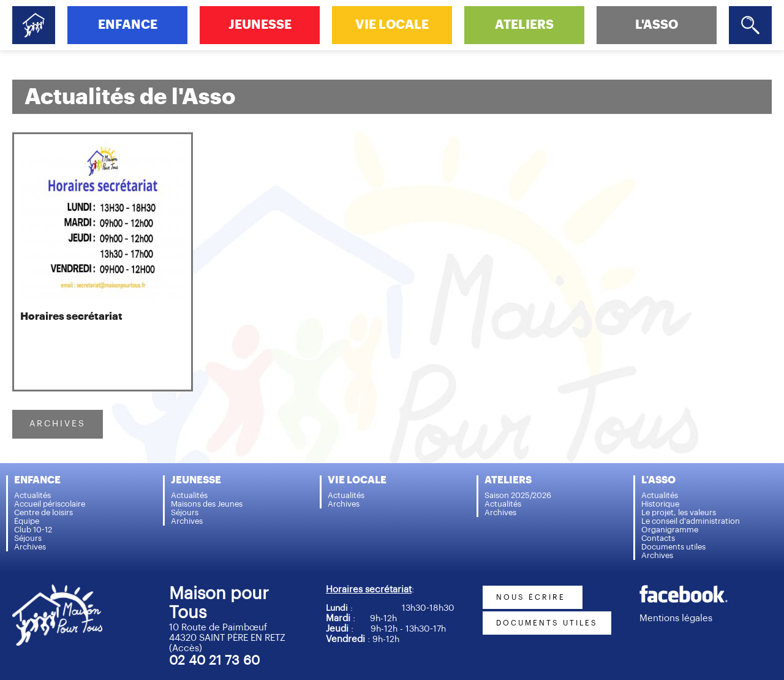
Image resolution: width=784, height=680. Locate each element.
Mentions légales (676, 618)
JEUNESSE (260, 25)
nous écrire (533, 597)
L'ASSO (657, 25)
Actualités (32, 495)
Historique (660, 504)
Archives (30, 547)
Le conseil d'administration (691, 521)
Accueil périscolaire (50, 504)
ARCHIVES (58, 424)
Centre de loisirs (43, 512)
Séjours (28, 538)
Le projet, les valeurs (679, 512)
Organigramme (670, 530)
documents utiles (547, 623)
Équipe (27, 521)
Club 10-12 (33, 530)
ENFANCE (128, 25)
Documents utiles (673, 547)
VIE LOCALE (392, 25)
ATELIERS (524, 25)
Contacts (658, 538)
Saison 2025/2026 (518, 495)
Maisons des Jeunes (207, 504)
